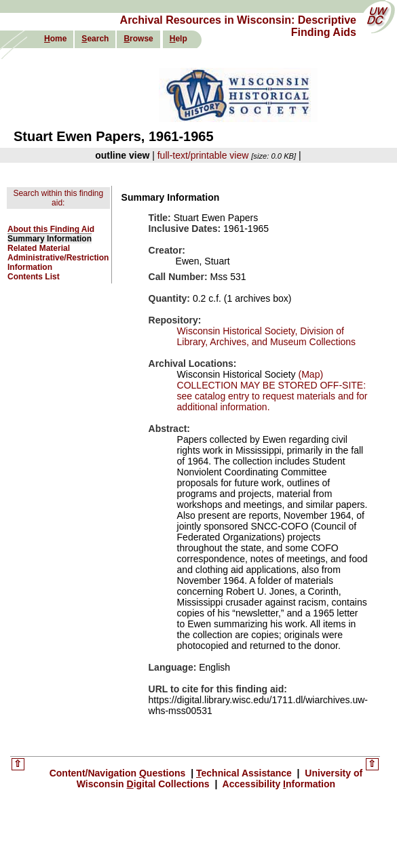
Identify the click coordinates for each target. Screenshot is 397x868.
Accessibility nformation (278, 784)
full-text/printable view (203, 155)
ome (55, 39)
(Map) (309, 374)
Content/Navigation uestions (119, 773)
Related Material (39, 248)
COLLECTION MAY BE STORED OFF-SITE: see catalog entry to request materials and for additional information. (272, 396)
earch (95, 39)
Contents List (34, 277)
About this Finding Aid (51, 229)
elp (178, 39)
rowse (138, 39)
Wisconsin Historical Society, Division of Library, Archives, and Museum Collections (267, 336)
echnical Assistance (245, 773)
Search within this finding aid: (58, 198)
